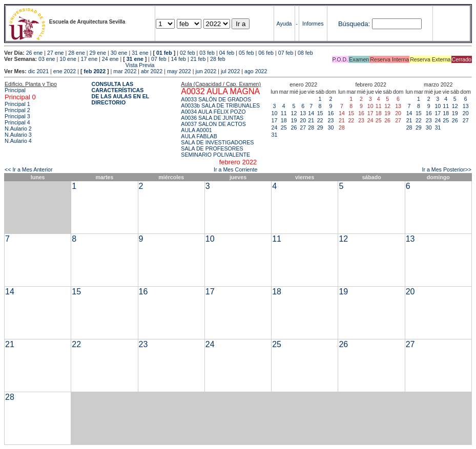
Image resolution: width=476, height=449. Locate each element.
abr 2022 (152, 71)
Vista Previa (79, 65)
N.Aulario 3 (18, 135)
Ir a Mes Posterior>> (447, 169)
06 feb (266, 53)
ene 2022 (65, 71)
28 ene (77, 53)
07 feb (286, 53)
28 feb (218, 59)
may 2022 (179, 71)
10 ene (68, 59)
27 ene (56, 53)
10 (275, 113)
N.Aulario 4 (18, 141)
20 (303, 120)
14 (311, 113)
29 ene (98, 53)
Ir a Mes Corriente (235, 169)
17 (275, 120)
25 (284, 127)
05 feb (246, 53)
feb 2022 (95, 71)
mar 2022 (125, 71)
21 (311, 120)
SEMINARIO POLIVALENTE (215, 155)
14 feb (178, 59)
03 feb (207, 53)
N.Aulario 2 (18, 129)
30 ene (119, 53)
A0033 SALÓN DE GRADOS (216, 99)
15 (320, 113)
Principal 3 (17, 116)
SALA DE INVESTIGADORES (217, 142)
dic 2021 (38, 71)
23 (331, 120)
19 (294, 120)
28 (311, 127)
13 (303, 113)
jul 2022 (230, 71)
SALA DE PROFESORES (212, 148)
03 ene (47, 59)
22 (320, 120)
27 (303, 127)
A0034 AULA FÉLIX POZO (213, 112)
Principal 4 (17, 122)
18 (284, 120)
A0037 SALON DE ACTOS (213, 124)
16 (331, 113)
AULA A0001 (196, 130)
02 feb (188, 53)
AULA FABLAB (199, 136)
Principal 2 (17, 110)
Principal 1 (17, 104)
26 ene (35, 53)
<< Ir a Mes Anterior (29, 169)
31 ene (140, 53)
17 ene (89, 59)
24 (275, 127)
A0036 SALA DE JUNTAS (212, 118)
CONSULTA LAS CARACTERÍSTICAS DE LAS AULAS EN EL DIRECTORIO (121, 93)
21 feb (198, 59)
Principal (15, 90)
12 (294, 113)
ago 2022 (256, 71)
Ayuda (284, 24)
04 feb (227, 53)
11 (284, 113)
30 (331, 127)
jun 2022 (206, 71)
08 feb (305, 53)
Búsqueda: (354, 24)
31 (275, 135)
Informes (313, 24)
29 (320, 127)
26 (294, 127)
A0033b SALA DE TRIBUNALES (220, 105)
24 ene (110, 59)
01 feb (164, 53)
